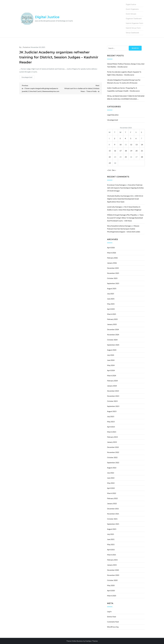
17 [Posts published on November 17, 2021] (120, 151)
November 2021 (113, 514)
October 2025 (112, 278)
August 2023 (112, 411)
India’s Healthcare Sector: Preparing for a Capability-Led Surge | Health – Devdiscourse (123, 89)
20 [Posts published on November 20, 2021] (136, 151)
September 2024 (113, 345)
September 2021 (113, 524)
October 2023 (112, 401)
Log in (109, 611)
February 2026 (112, 258)
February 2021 (112, 560)
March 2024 (112, 375)
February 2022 (112, 498)
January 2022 (112, 503)
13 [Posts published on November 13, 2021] (136, 145)
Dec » (114, 170)
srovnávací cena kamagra (116, 185)
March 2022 (112, 493)
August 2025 (112, 288)
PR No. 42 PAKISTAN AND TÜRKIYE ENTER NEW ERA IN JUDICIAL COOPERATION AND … (126, 97)
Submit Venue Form (133, 28)
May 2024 (111, 365)
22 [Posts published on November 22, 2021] (110, 157)
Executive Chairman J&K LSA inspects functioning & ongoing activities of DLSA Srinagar (125, 188)
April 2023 (111, 427)
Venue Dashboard (132, 33)
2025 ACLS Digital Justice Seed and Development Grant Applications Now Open (125, 199)
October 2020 (112, 580)
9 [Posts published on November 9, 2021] (115, 145)
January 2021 (112, 565)
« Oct (109, 170)
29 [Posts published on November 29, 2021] (110, 163)
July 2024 (111, 355)
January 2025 (112, 324)
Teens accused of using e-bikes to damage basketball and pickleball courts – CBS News (125, 218)
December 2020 (113, 570)
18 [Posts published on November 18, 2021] (126, 151)
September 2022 (113, 462)
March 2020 (112, 596)
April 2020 (111, 590)
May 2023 (111, 422)
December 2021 (113, 509)
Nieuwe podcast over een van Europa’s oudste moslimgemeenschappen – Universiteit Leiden (124, 229)
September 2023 (113, 406)
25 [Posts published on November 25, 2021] (126, 157)
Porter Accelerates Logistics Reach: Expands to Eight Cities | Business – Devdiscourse (124, 73)
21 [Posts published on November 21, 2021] (142, 151)
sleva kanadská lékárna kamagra (119, 226)
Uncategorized (27, 77)
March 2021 (112, 555)
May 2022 (111, 483)
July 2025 (111, 294)
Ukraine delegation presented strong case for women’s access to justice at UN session (124, 81)
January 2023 (112, 442)
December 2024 (113, 329)
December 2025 (113, 268)
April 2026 (111, 248)
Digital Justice (47, 17)
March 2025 (112, 314)
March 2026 (112, 253)
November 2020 (113, 575)
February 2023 (112, 437)
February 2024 (112, 381)
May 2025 (111, 304)
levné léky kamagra (115, 207)
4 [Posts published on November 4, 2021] (125, 138)
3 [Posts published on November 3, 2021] (120, 138)
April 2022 (111, 488)
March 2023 (112, 432)
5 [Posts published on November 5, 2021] (131, 138)
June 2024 (111, 360)
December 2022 (113, 447)
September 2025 (113, 283)
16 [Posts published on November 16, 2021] (115, 151)
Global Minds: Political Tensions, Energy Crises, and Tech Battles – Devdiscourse (126, 65)
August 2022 (112, 468)
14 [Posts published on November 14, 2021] (142, 145)
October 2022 (112, 457)
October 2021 (112, 519)
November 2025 (113, 273)
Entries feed (111, 617)
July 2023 (111, 416)
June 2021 (111, 539)
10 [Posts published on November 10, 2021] (120, 145)
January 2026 (112, 263)
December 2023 (113, 391)
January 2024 (112, 386)
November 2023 (113, 396)
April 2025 (111, 309)
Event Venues (131, 14)
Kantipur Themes (92, 641)
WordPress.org (113, 627)
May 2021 (111, 544)
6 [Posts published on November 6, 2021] (136, 138)
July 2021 (111, 534)
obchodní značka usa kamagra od (120, 196)
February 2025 (112, 319)
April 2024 (111, 370)
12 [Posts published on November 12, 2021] (131, 145)
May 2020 (111, 585)
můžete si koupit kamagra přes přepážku (122, 215)
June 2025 (111, 299)
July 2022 (111, 473)
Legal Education (113, 115)
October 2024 (112, 340)
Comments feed (113, 622)
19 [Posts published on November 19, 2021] (131, 151)
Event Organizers (132, 9)
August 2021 (112, 529)
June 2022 (111, 478)
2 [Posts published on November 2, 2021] (115, 138)
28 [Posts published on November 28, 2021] (142, 157)
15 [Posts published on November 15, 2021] (110, 151)
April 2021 (111, 550)
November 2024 (113, 335)
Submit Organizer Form (135, 23)
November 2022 (113, 452)
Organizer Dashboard (134, 19)
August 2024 (112, 350)
